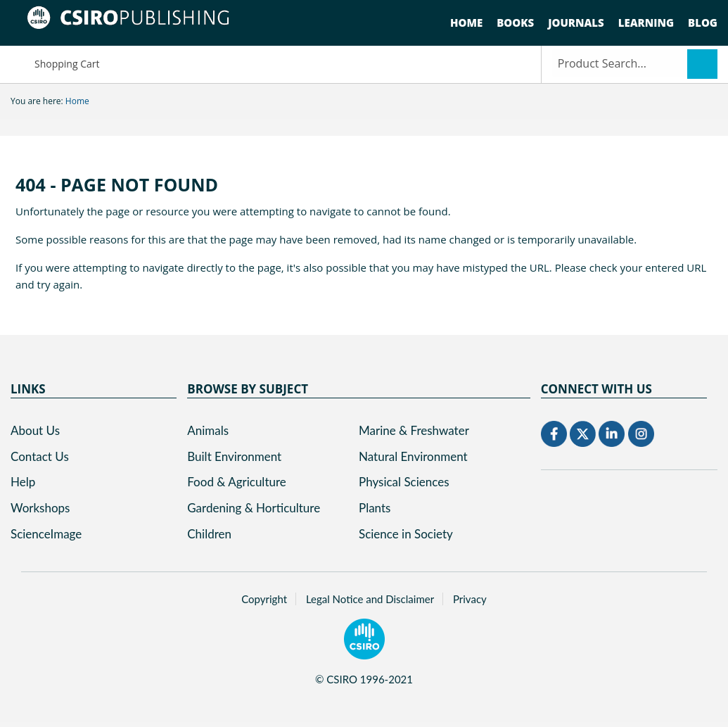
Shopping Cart (55, 63)
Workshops (40, 508)
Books (515, 23)
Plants (375, 508)
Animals (208, 430)
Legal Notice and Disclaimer (370, 599)
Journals (576, 23)
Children (209, 534)
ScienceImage (46, 534)
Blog (703, 23)
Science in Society (406, 534)
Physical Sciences (404, 482)
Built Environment (234, 456)
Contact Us (40, 456)
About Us (35, 430)
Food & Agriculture (237, 482)
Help (23, 482)
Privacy (470, 599)
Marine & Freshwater (414, 430)
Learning (646, 23)
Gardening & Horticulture (254, 508)
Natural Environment (413, 456)
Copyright (264, 599)
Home (466, 23)
